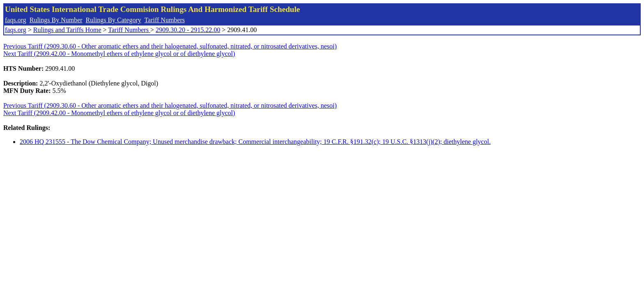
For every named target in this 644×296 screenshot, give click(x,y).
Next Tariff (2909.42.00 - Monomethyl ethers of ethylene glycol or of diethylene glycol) (119, 54)
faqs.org (16, 20)
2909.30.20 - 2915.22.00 (188, 30)
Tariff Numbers (164, 20)
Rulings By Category (114, 20)
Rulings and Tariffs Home (67, 30)
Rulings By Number (56, 20)
